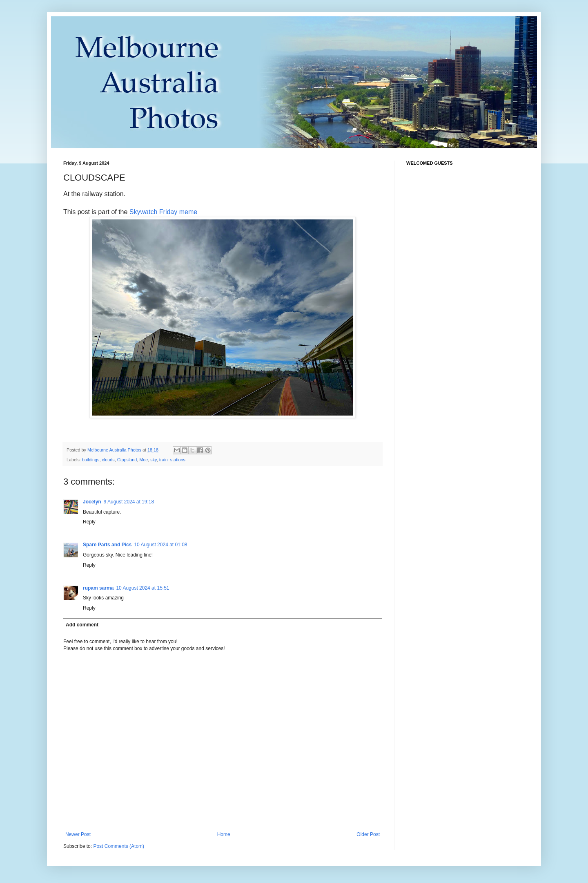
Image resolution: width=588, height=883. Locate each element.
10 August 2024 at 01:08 (160, 545)
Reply (89, 522)
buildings (91, 460)
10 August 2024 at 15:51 (143, 588)
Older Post (368, 834)
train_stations (172, 460)
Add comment (82, 625)
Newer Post (78, 834)
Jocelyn (92, 502)
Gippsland (127, 460)
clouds (108, 460)
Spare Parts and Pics (107, 545)
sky (153, 460)
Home (224, 834)
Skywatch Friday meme (163, 212)
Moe (144, 460)
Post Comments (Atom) (119, 846)
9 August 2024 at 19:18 (129, 502)
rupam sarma (98, 588)
